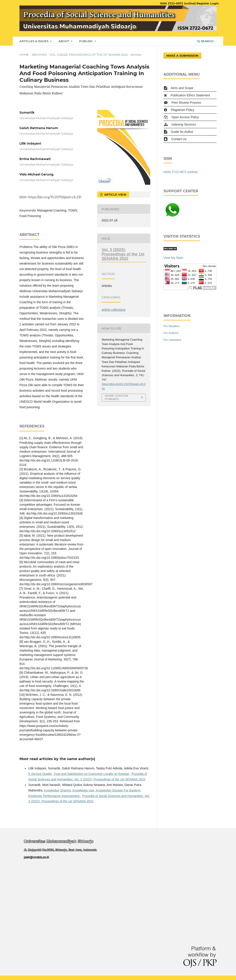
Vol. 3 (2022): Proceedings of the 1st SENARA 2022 (89, 55)
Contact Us (179, 139)
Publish (86, 41)
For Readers (171, 326)
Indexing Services (184, 124)
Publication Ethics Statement (190, 95)
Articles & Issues (34, 41)
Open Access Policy (185, 117)
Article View (115, 194)
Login (214, 3)
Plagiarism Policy (183, 110)
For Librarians (172, 340)
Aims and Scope (182, 88)
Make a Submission (182, 55)
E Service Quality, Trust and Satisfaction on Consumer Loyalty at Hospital (79, 774)
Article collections (114, 310)
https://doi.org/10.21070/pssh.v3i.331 (54, 197)
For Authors (171, 333)
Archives (39, 55)
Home (24, 55)
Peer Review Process (186, 103)
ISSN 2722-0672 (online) (178, 3)
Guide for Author (182, 132)
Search (206, 41)
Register (203, 3)
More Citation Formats (116, 397)
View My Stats (173, 258)
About (64, 41)
